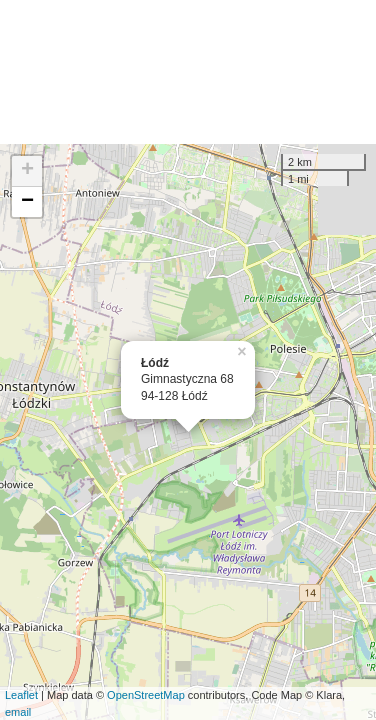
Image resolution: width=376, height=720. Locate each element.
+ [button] (27, 171)
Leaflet (21, 695)
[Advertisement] (188, 72)
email (18, 712)
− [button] (27, 202)
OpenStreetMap (146, 695)
